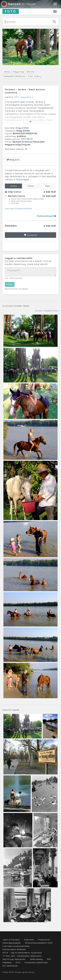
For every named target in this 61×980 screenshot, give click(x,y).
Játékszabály (36, 959)
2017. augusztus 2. (24, 97)
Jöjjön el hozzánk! (11, 940)
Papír (48, 186)
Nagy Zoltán (22, 128)
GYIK (18, 962)
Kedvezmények (47, 216)
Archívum (18, 4)
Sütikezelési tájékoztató (36, 962)
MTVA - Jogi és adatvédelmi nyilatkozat (22, 953)
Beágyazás (13, 160)
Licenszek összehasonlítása (18, 208)
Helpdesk (7, 962)
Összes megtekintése (47, 311)
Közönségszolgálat (12, 943)
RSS (49, 959)
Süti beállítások (10, 966)
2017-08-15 (27, 139)
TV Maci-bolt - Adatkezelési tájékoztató (22, 956)
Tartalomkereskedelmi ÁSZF (39, 943)
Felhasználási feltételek (14, 949)
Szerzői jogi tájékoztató (14, 959)
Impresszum (44, 940)
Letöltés (13, 186)
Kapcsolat (29, 940)
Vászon (31, 186)
